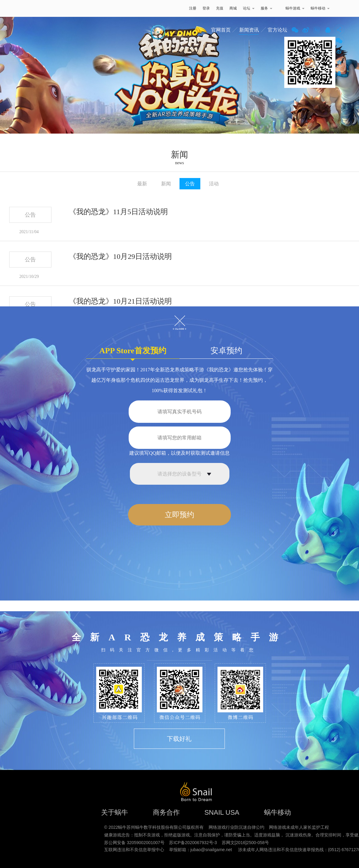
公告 (190, 184)
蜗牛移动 (320, 8)
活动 (214, 184)
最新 (142, 184)
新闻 (166, 184)
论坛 (249, 8)
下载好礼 (179, 739)
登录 (206, 8)
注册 (193, 8)
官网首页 (221, 30)
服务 (266, 8)
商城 (233, 8)
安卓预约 (226, 351)
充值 (220, 8)
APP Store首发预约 (133, 353)
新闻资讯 (249, 30)
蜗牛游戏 (43, 8)
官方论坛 (278, 30)
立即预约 (179, 515)
